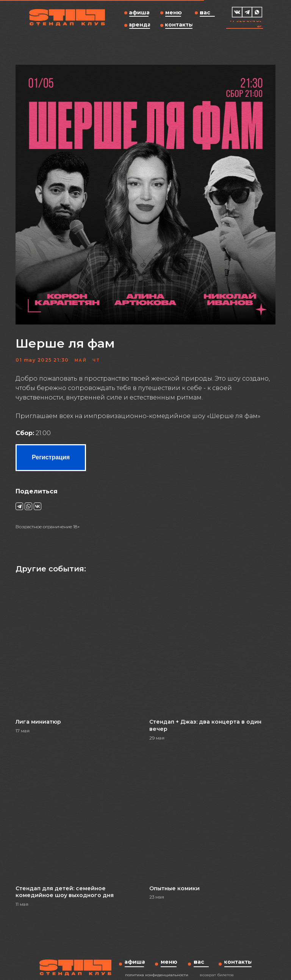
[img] (237, 12)
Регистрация (59, 454)
